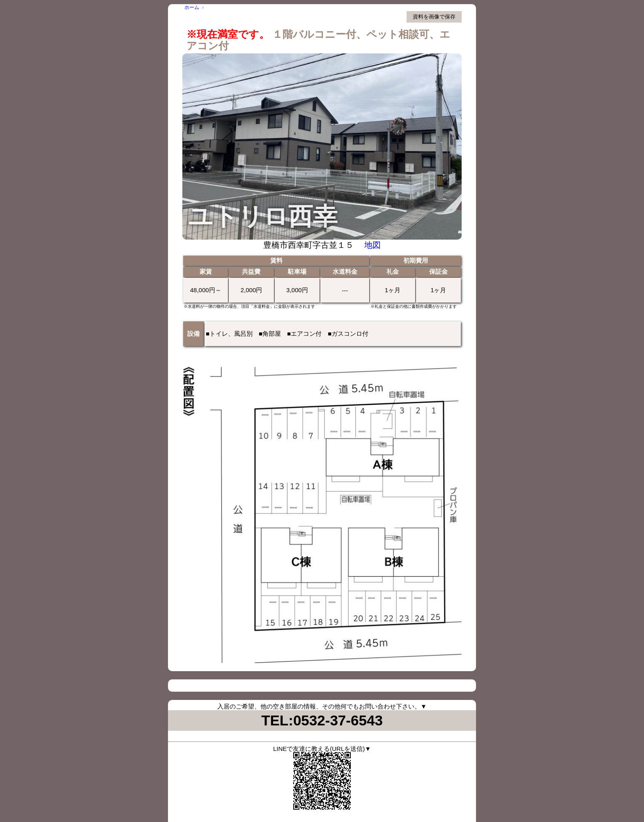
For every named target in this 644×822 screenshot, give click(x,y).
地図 (373, 245)
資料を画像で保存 (434, 17)
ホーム (192, 7)
